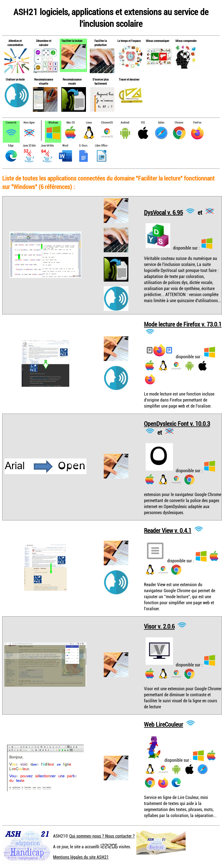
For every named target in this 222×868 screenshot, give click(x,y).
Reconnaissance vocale (72, 81)
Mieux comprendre (186, 41)
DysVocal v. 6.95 (163, 212)
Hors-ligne (29, 123)
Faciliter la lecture (72, 41)
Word (65, 146)
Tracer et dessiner (129, 79)
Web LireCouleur (164, 724)
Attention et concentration (15, 43)
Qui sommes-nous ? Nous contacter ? (102, 836)
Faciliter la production (101, 43)
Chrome (179, 123)
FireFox (197, 123)
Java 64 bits (47, 146)
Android (125, 123)
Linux (89, 123)
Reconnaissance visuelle (44, 81)
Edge (11, 146)
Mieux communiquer (158, 41)
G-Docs (83, 146)
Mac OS (71, 123)
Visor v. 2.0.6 (159, 626)
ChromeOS (107, 123)
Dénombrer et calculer (44, 43)
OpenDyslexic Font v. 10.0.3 (177, 424)
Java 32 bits (29, 146)
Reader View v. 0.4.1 (168, 530)
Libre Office (101, 146)
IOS (143, 123)
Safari (161, 123)
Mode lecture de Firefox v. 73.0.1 (183, 324)
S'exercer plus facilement (101, 81)
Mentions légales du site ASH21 (81, 857)
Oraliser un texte (15, 79)
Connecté (11, 123)
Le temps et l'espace (129, 41)
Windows (53, 123)
